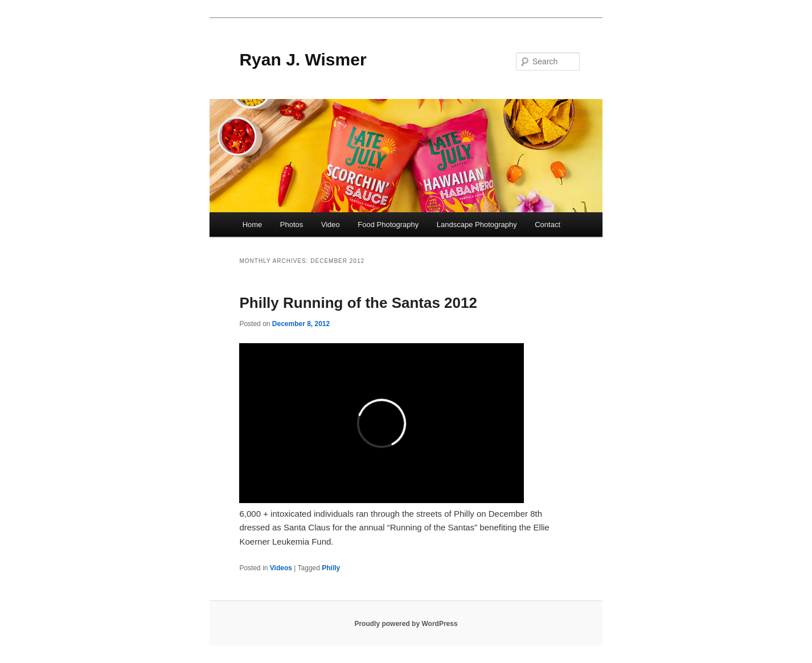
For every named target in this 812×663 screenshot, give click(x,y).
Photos (292, 225)
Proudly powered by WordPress (406, 624)
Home (253, 225)
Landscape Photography (477, 225)
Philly (331, 568)
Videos (281, 568)
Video (331, 225)
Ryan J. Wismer (303, 59)
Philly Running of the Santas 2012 (358, 303)
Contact (548, 225)
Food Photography (388, 225)
